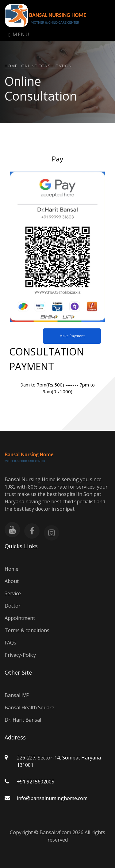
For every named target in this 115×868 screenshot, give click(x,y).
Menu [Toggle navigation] (19, 34)
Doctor (13, 606)
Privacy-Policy (20, 655)
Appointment (20, 618)
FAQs (10, 643)
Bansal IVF (17, 695)
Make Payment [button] (72, 336)
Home (11, 66)
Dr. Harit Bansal (23, 720)
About (12, 581)
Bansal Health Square (29, 707)
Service (13, 593)
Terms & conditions (27, 630)
